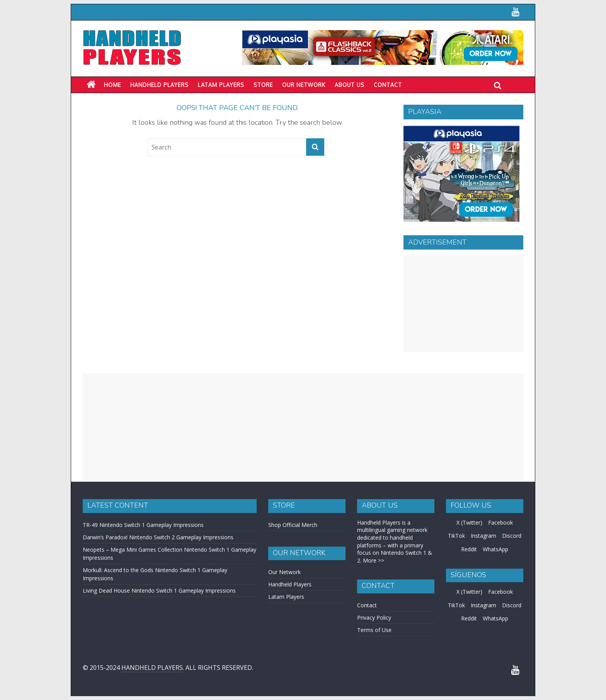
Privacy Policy (374, 618)
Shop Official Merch (293, 525)
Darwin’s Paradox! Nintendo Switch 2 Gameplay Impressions (158, 537)
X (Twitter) (469, 522)
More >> (374, 560)
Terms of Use (374, 630)
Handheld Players (159, 85)
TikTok (456, 536)
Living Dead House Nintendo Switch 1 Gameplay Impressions (159, 590)
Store (263, 85)
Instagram (483, 536)
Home (112, 85)
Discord (512, 536)
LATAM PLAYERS (221, 85)
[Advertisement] (463, 304)
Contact (388, 85)
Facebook (500, 522)
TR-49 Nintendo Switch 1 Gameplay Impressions (143, 525)
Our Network (304, 85)
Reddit (469, 549)
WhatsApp (495, 549)
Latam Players (286, 597)
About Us (350, 85)
